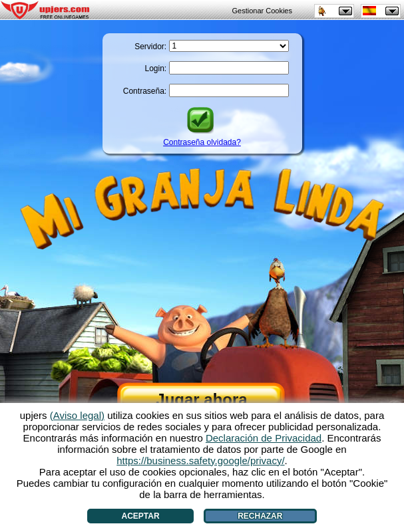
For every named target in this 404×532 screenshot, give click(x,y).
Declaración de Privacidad (264, 438)
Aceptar (141, 516)
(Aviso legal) (77, 415)
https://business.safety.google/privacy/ (200, 461)
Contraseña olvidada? (202, 142)
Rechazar (260, 516)
